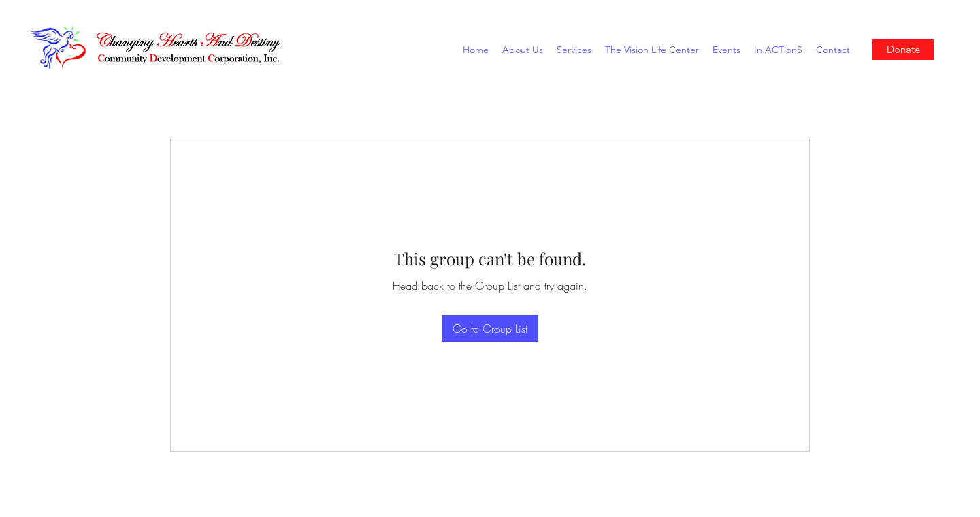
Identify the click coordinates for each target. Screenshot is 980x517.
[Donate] (903, 50)
